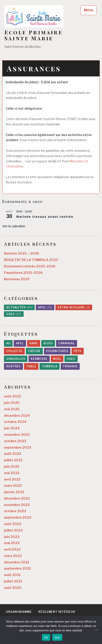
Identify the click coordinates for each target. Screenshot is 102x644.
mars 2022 (13, 556)
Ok (46, 637)
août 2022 (13, 524)
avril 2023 (12, 479)
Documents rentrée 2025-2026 (30, 266)
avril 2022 (12, 549)
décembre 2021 (17, 562)
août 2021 (12, 575)
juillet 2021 (13, 581)
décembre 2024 (17, 416)
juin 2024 (12, 428)
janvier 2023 (14, 492)
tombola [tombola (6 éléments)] (49, 366)
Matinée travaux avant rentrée (45, 217)
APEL (45, 307)
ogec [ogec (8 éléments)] (71, 359)
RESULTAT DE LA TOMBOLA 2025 (31, 260)
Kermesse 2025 (17, 279)
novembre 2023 (17, 435)
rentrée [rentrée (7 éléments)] (13, 366)
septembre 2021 (17, 568)
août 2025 (13, 396)
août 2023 (12, 454)
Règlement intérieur (57, 612)
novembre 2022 (17, 505)
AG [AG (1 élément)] (8, 343)
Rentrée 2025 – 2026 (22, 253)
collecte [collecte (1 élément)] (14, 351)
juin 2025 (12, 403)
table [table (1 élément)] (31, 366)
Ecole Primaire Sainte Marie (34, 35)
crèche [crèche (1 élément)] (34, 351)
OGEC (14, 314)
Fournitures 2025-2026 (23, 273)
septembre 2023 (18, 447)
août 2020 (13, 588)
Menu (89, 10)
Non (57, 637)
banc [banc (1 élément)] (34, 343)
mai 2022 (12, 543)
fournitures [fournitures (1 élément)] (57, 351)
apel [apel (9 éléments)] (20, 343)
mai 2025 (12, 409)
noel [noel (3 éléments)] (57, 359)
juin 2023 (12, 467)
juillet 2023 (13, 460)
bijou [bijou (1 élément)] (48, 343)
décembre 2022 (17, 498)
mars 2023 (13, 486)
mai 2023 (12, 473)
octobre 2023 (15, 441)
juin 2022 (12, 537)
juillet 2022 (13, 530)
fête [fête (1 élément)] (78, 351)
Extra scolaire (74, 307)
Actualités (19, 307)
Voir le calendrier (14, 226)
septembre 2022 (18, 518)
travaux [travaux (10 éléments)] (70, 366)
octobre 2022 (15, 511)
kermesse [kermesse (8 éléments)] (39, 359)
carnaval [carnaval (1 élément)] (67, 343)
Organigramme (19, 612)
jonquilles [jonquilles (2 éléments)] (16, 359)
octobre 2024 (15, 422)
